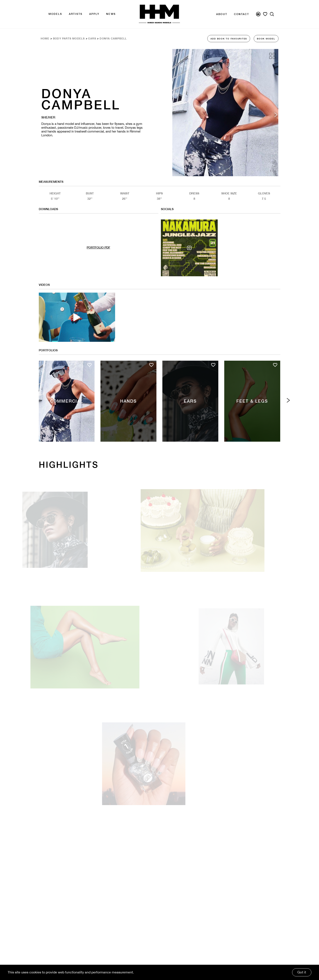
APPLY (94, 14)
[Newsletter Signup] (258, 14)
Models (55, 14)
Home (45, 39)
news (111, 14)
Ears (92, 39)
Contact (242, 14)
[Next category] (288, 400)
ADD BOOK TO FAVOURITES (229, 39)
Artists (76, 14)
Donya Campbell (113, 39)
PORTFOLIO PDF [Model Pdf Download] (98, 247)
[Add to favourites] (89, 365)
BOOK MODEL (266, 39)
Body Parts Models (69, 39)
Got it (302, 972)
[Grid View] (272, 56)
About (222, 14)
